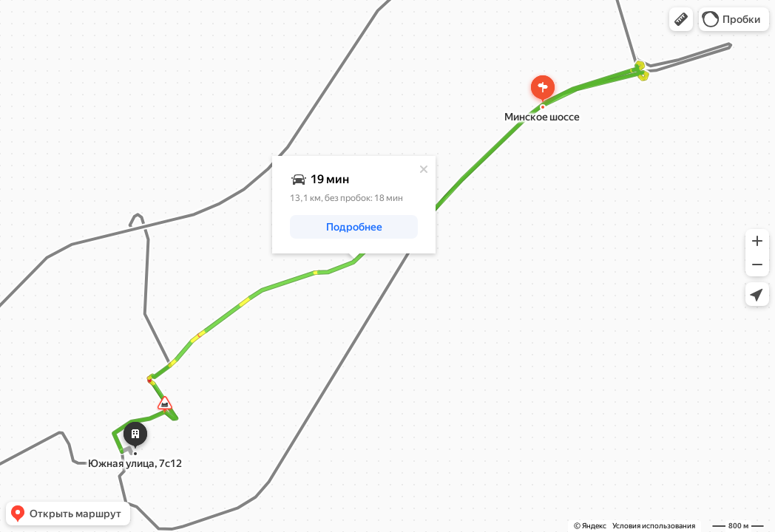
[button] (681, 19)
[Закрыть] (424, 169)
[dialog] (354, 205)
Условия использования (654, 526)
